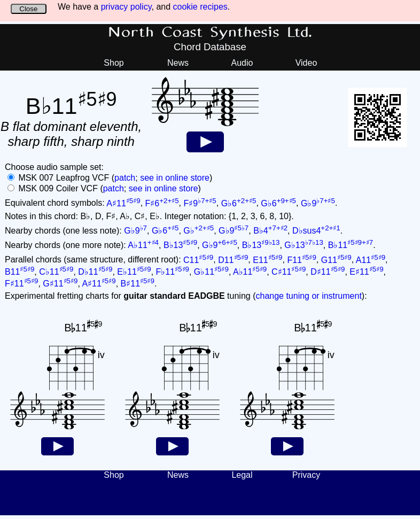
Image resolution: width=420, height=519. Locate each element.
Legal (242, 475)
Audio (242, 63)
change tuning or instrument (308, 296)
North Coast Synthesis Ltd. (210, 33)
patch (125, 178)
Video (306, 63)
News (178, 63)
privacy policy (126, 7)
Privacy (306, 475)
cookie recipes (200, 7)
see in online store (175, 178)
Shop (114, 63)
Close (28, 9)
